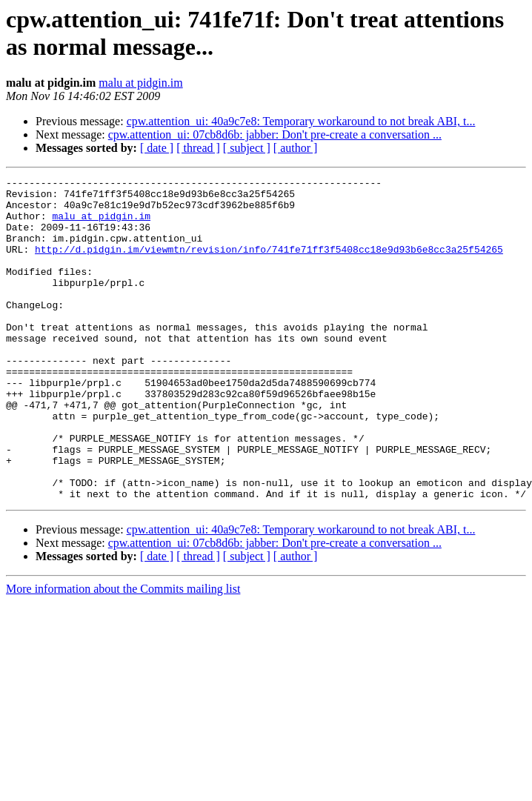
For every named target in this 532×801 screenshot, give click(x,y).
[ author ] (296, 148)
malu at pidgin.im (140, 83)
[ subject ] (247, 148)
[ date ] (157, 148)
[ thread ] (198, 148)
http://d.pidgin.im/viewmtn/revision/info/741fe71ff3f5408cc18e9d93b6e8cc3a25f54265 (269, 265)
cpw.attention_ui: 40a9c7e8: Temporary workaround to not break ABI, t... (301, 121)
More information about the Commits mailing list (123, 653)
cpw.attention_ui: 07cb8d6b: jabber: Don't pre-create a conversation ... (275, 134)
